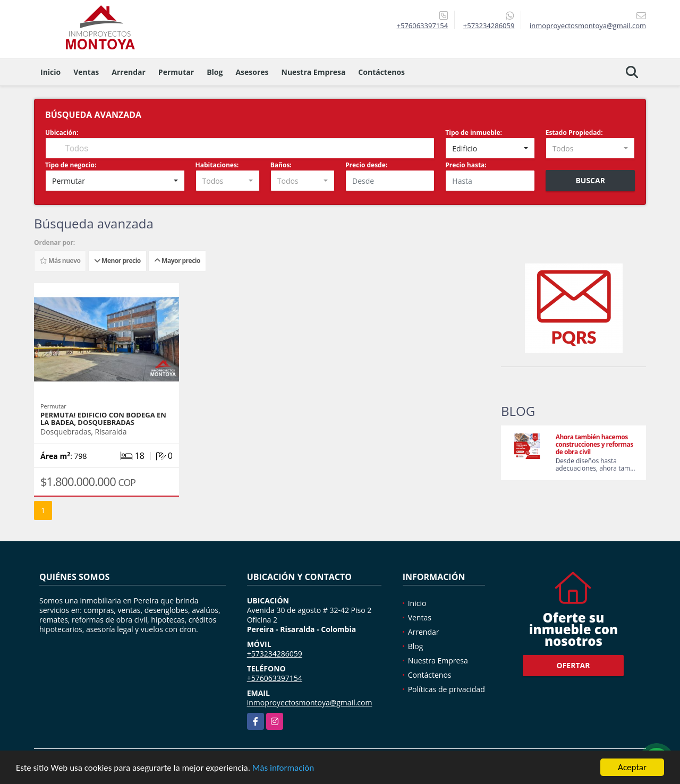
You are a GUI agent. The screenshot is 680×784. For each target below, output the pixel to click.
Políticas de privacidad (447, 689)
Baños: (281, 165)
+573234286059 (489, 25)
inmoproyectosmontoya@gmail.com (310, 702)
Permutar (176, 72)
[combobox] (490, 148)
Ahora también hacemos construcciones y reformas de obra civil (594, 444)
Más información (283, 768)
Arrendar (129, 72)
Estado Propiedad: (574, 133)
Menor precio (117, 261)
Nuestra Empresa (314, 72)
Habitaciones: (217, 165)
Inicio (50, 72)
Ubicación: (62, 133)
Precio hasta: (466, 165)
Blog (215, 72)
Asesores (252, 72)
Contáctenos (381, 72)
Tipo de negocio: (71, 165)
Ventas (86, 72)
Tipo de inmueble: (474, 133)
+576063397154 (422, 25)
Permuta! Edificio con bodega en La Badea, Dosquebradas (103, 419)
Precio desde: (366, 165)
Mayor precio (177, 261)
